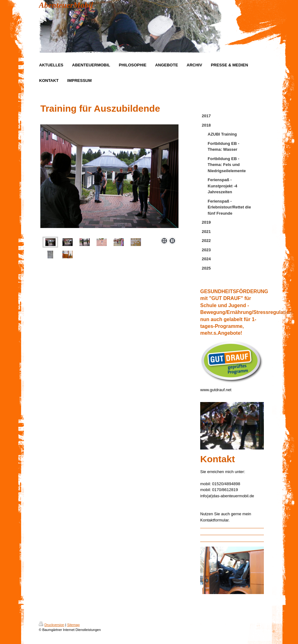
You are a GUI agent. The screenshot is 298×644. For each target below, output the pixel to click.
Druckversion (52, 625)
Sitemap (73, 625)
